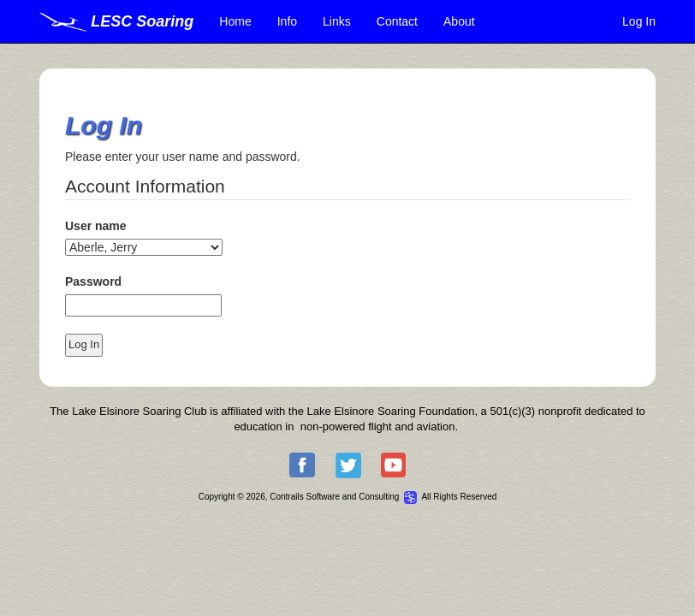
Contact (397, 21)
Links (337, 21)
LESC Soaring (116, 21)
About (459, 21)
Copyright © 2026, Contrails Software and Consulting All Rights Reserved (348, 497)
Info (287, 21)
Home (235, 21)
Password (93, 281)
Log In (639, 21)
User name (96, 226)
